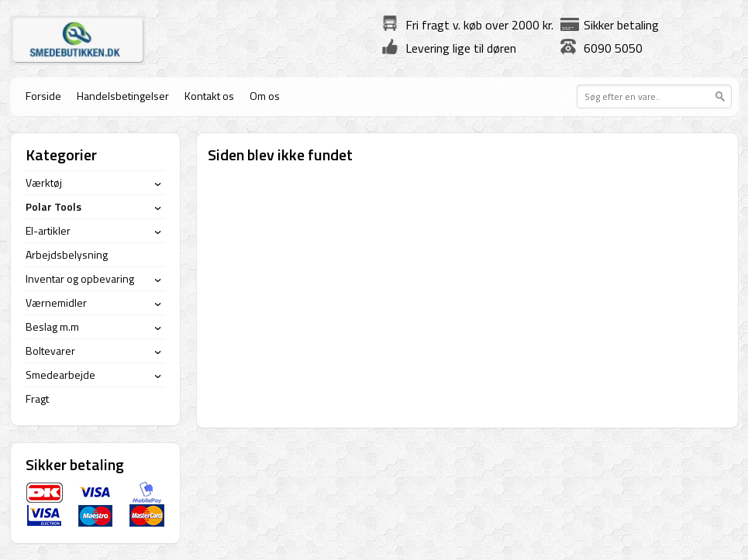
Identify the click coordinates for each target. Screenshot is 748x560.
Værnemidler (56, 302)
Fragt (37, 399)
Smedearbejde (60, 374)
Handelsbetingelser (123, 96)
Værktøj (44, 182)
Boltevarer (50, 350)
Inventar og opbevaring (80, 278)
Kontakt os (209, 96)
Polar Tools (53, 206)
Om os (265, 96)
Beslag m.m (52, 326)
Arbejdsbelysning (67, 254)
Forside (43, 96)
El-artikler (48, 230)
